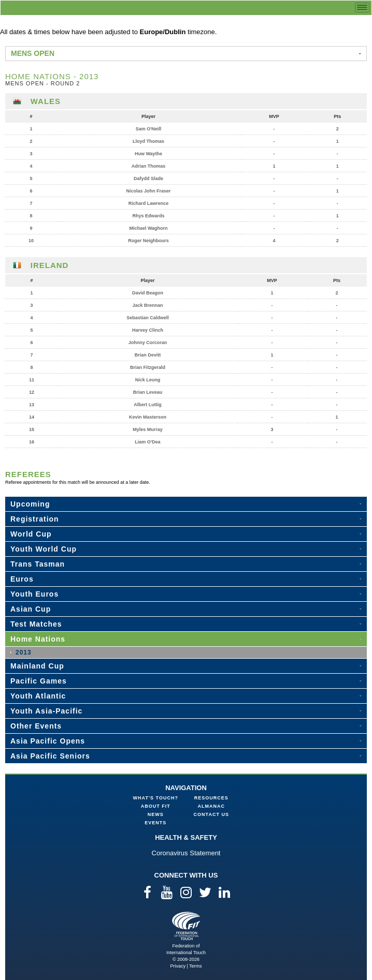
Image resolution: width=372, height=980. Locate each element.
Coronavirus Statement (186, 853)
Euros (22, 579)
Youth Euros (34, 594)
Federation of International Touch (186, 926)
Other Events (36, 726)
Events (155, 823)
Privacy (178, 966)
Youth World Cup (44, 549)
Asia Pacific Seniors (50, 756)
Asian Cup (31, 609)
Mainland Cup (37, 666)
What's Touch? (156, 798)
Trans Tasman (38, 564)
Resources (211, 798)
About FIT (156, 806)
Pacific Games (39, 681)
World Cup (31, 534)
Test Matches (36, 624)
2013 (24, 652)
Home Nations (38, 639)
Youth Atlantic (38, 696)
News (156, 814)
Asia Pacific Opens (48, 741)
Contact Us (211, 814)
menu (362, 8)
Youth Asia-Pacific (46, 711)
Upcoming (30, 504)
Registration (35, 519)
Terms (196, 966)
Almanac (212, 806)
